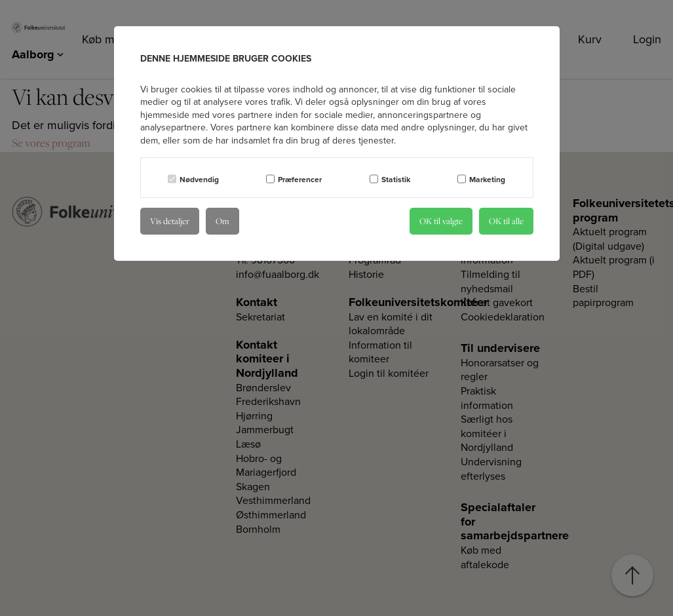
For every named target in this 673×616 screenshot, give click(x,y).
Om (222, 221)
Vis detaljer (170, 221)
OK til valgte (441, 221)
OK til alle (506, 221)
